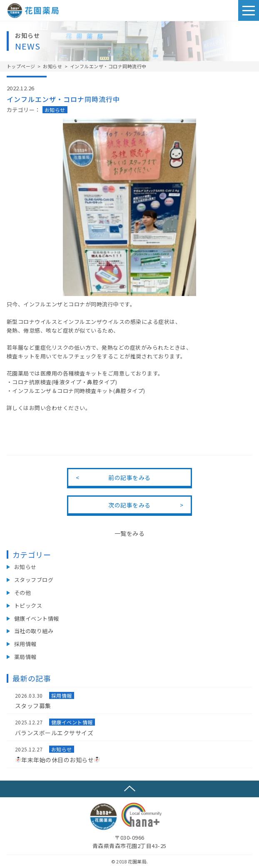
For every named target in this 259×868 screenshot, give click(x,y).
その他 (23, 593)
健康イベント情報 (37, 618)
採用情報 (25, 644)
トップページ (21, 66)
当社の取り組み (34, 631)
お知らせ (52, 66)
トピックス (28, 606)
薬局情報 (25, 657)
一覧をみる (130, 533)
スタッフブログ (34, 580)
